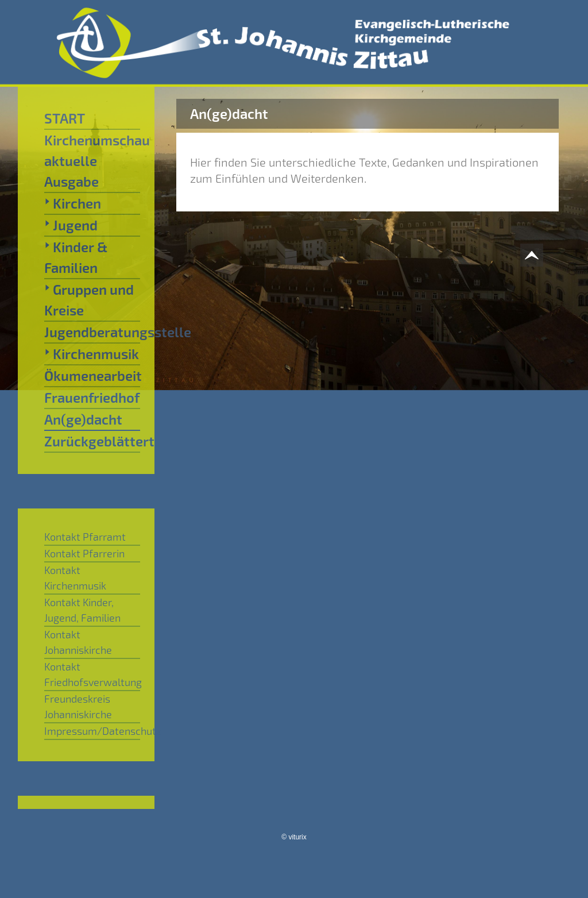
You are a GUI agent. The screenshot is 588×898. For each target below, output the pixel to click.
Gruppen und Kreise (89, 299)
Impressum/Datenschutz (92, 731)
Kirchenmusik (92, 353)
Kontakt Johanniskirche (78, 642)
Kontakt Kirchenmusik (75, 578)
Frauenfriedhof (92, 397)
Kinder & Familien (76, 257)
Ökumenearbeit (92, 375)
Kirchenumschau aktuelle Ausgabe (92, 161)
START (65, 118)
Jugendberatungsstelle (92, 332)
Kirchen (73, 203)
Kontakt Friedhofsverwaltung (92, 674)
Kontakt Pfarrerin (84, 553)
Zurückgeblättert (92, 441)
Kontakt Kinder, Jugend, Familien (82, 610)
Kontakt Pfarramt (85, 537)
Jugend (71, 225)
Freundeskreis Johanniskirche (78, 706)
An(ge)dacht (83, 419)
